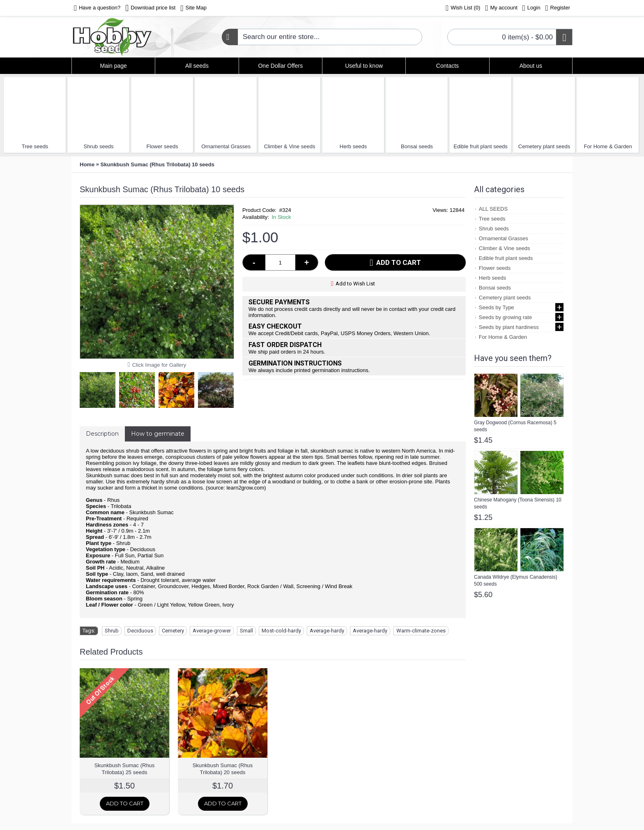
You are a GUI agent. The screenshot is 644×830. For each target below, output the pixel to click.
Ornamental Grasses (226, 146)
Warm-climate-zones (421, 631)
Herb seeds (353, 146)
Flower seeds (162, 146)
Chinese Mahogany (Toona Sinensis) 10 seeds (518, 503)
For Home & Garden (608, 146)
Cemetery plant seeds (544, 146)
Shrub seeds (99, 146)
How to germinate (158, 434)
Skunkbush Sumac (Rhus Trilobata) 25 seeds (125, 769)
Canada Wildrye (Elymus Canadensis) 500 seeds (516, 581)
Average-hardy (327, 631)
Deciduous (140, 631)
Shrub (112, 631)
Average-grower (212, 631)
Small (246, 631)
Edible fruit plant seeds (481, 146)
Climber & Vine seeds (290, 146)
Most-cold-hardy (281, 631)
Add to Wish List (355, 284)
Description (102, 434)
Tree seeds (35, 146)
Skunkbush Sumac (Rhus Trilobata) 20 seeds (223, 769)
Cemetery (173, 631)
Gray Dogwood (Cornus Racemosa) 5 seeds (515, 426)
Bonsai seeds (417, 146)
